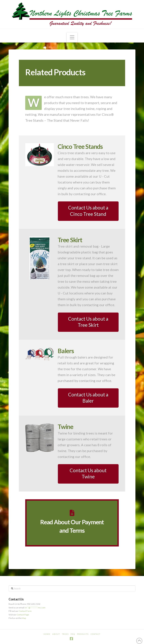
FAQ (73, 634)
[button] (72, 37)
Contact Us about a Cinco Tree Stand (88, 211)
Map (24, 618)
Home (47, 634)
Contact (96, 634)
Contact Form (25, 611)
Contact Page (23, 615)
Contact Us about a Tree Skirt (88, 322)
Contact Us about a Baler (88, 398)
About (56, 634)
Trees (65, 634)
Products (83, 634)
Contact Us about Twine (88, 473)
